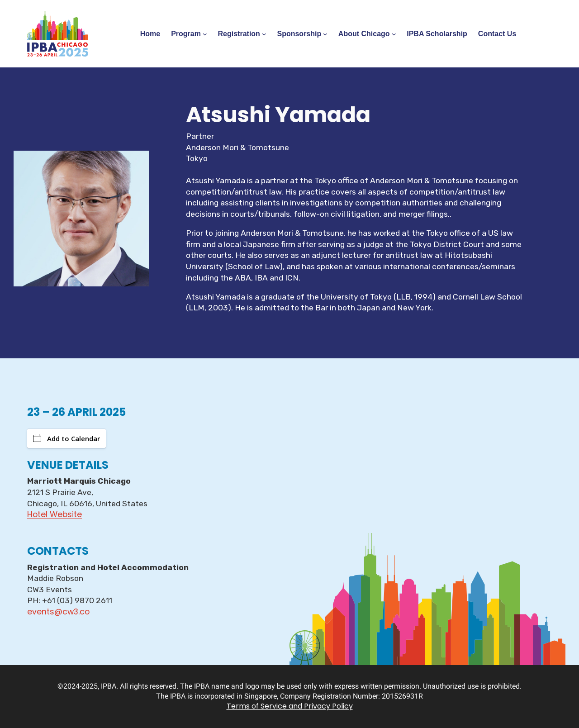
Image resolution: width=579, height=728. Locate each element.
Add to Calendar (66, 438)
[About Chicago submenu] (394, 34)
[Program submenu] (205, 34)
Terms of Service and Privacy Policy (290, 706)
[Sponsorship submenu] (325, 34)
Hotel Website (55, 514)
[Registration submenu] (264, 34)
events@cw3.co (58, 612)
